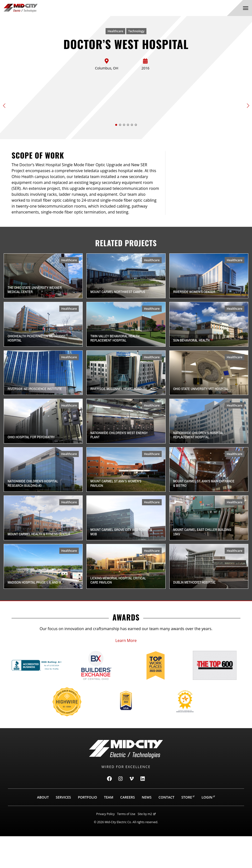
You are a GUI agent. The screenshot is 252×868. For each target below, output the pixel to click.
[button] (116, 157)
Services (63, 829)
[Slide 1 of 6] (126, 117)
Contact (166, 829)
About (43, 829)
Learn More (126, 672)
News (147, 829)
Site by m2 (147, 846)
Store (188, 829)
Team (109, 829)
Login (208, 829)
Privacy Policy (105, 846)
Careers (128, 829)
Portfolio (87, 829)
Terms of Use (126, 846)
